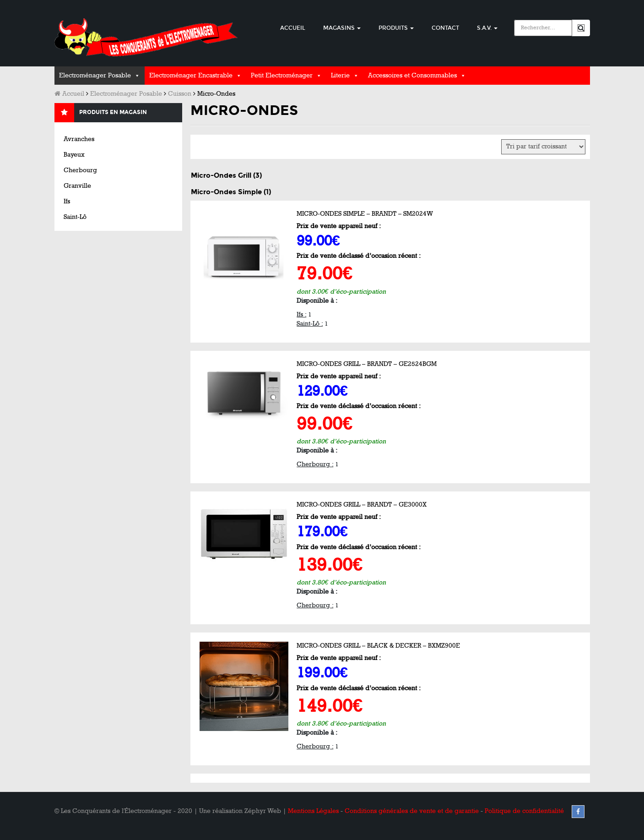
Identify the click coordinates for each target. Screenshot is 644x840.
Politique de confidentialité (524, 811)
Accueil (293, 28)
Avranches (79, 139)
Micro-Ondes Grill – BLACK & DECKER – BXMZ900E (378, 646)
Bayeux (74, 155)
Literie (340, 75)
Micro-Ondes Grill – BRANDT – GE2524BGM (367, 364)
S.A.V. (487, 28)
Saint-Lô (75, 217)
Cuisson (180, 94)
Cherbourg (80, 170)
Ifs (67, 201)
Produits (396, 28)
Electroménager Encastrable (191, 75)
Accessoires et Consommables (412, 75)
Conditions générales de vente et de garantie (412, 811)
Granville (77, 186)
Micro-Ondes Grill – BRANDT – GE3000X (362, 505)
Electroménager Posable (95, 75)
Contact (445, 28)
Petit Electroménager (282, 75)
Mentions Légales (313, 811)
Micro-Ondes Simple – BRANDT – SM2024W (365, 214)
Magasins (342, 28)
